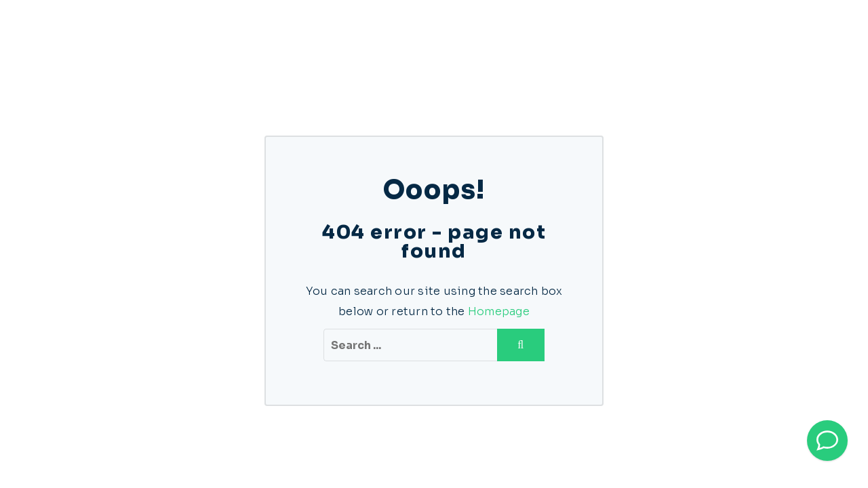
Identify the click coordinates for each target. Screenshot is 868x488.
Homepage (499, 311)
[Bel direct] (827, 441)
